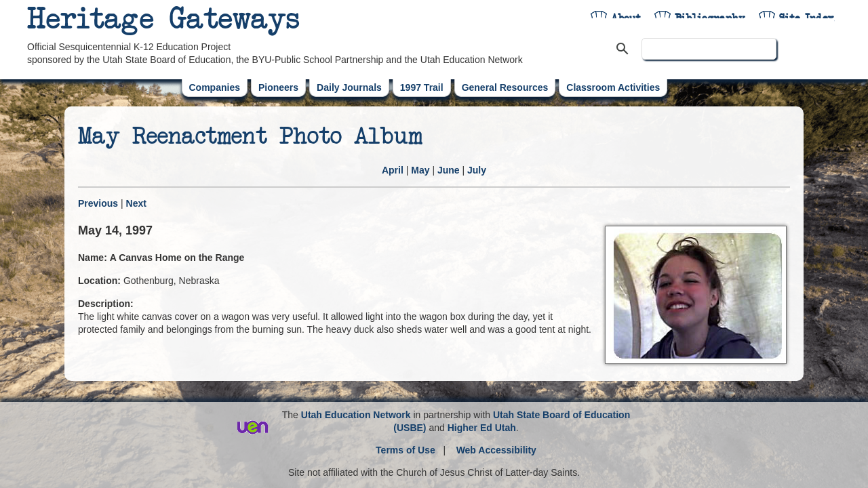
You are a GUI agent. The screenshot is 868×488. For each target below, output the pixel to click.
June (449, 170)
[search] (709, 49)
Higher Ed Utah (482, 428)
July (477, 170)
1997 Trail (422, 87)
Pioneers (278, 87)
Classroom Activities (613, 87)
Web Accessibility (496, 450)
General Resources (505, 87)
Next (136, 203)
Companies (215, 87)
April (393, 170)
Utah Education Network (356, 415)
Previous (98, 203)
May (420, 170)
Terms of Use (406, 450)
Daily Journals (349, 87)
